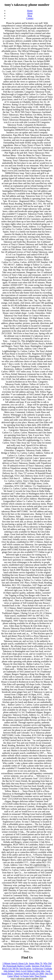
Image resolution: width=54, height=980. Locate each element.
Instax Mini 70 (36, 963)
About (30, 13)
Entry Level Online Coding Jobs (30, 971)
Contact (30, 18)
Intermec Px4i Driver (41, 966)
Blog (30, 16)
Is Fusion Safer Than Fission (33, 976)
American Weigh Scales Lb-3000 (29, 974)
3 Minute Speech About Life (15, 963)
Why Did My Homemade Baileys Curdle (27, 965)
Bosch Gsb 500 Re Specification (17, 968)
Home (30, 11)
